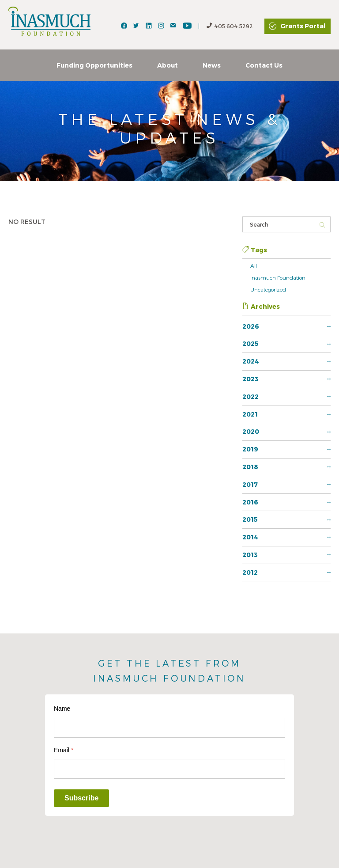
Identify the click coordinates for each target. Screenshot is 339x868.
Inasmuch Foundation (278, 277)
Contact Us (264, 65)
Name (62, 709)
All (254, 265)
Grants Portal (303, 26)
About (168, 65)
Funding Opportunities (94, 65)
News (212, 65)
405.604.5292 (230, 26)
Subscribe (81, 798)
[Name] (169, 728)
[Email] (169, 769)
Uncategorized (268, 289)
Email (64, 750)
